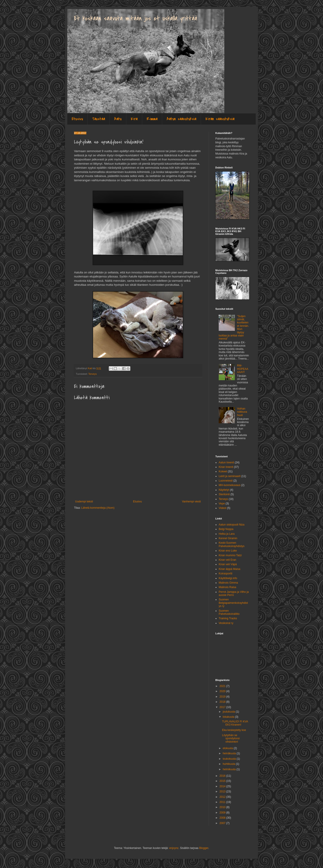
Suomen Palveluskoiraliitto (229, 612)
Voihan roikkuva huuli (242, 412)
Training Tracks (228, 618)
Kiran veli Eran (227, 560)
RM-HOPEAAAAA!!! (243, 369)
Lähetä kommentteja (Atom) (98, 508)
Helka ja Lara (227, 534)
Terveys (93, 374)
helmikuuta (230, 769)
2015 (223, 781)
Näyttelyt (224, 490)
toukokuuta (230, 759)
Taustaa (99, 119)
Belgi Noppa (226, 529)
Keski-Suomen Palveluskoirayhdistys (232, 544)
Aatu (118, 119)
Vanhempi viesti (191, 502)
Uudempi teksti (84, 502)
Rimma (152, 119)
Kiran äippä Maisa (229, 569)
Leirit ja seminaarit (230, 476)
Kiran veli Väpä (228, 564)
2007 (223, 823)
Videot (223, 508)
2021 (223, 686)
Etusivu (77, 119)
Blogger (204, 848)
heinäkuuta (230, 753)
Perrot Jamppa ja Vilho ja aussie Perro (234, 593)
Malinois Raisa (227, 587)
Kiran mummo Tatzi (230, 555)
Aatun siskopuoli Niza (232, 525)
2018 (223, 702)
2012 (223, 797)
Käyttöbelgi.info (228, 578)
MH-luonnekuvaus (230, 485)
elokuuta (228, 748)
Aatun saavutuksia (181, 119)
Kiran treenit (226, 467)
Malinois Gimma (228, 583)
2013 (223, 792)
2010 (223, 807)
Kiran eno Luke (228, 551)
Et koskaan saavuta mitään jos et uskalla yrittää (136, 18)
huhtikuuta (229, 764)
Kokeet (223, 471)
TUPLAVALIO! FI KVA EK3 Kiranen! (235, 723)
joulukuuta (229, 712)
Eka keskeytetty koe (234, 730)
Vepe (222, 504)
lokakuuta (229, 717)
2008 (223, 818)
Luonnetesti (226, 481)
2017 (223, 707)
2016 (223, 776)
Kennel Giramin (228, 538)
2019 (223, 697)
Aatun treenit (226, 462)
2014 (223, 786)
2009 (223, 813)
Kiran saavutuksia (220, 119)
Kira (134, 119)
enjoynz (174, 848)
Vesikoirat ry (226, 623)
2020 (223, 691)
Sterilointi (224, 494)
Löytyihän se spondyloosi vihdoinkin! (231, 738)
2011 (223, 802)
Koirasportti (226, 574)
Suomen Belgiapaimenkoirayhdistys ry (233, 603)
